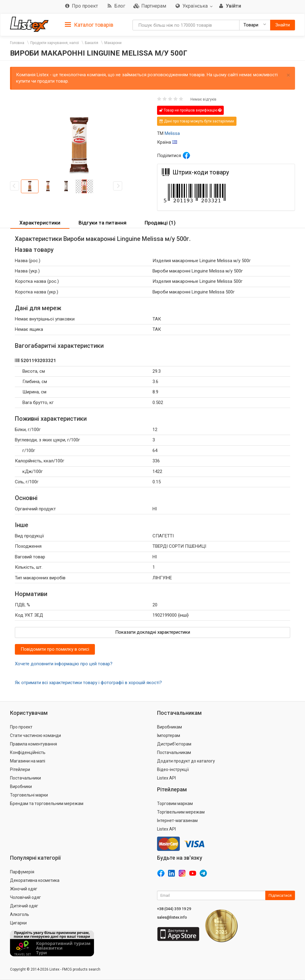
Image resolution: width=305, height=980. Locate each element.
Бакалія (92, 43)
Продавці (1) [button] (160, 223)
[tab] (89, 24)
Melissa (172, 133)
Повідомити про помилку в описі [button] (55, 649)
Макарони (113, 43)
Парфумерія (22, 872)
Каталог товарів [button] (89, 25)
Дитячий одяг (24, 906)
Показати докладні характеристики (153, 632)
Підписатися (280, 895)
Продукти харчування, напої (55, 43)
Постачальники (25, 778)
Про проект (21, 727)
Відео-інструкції (173, 769)
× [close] (288, 75)
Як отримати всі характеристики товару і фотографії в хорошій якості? (88, 683)
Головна (17, 43)
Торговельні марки (29, 795)
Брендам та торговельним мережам (47, 804)
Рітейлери (20, 769)
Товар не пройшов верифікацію (190, 110)
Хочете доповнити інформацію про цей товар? (64, 664)
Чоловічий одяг (25, 897)
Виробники (21, 786)
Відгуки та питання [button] (102, 223)
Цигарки (18, 923)
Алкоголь (20, 914)
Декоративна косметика (35, 880)
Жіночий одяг (24, 889)
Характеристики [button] (40, 223)
